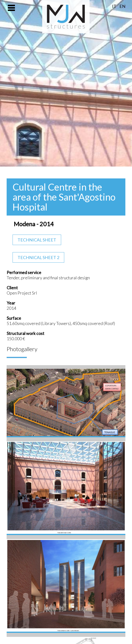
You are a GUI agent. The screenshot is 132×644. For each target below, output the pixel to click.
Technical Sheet (37, 240)
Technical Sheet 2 (38, 257)
